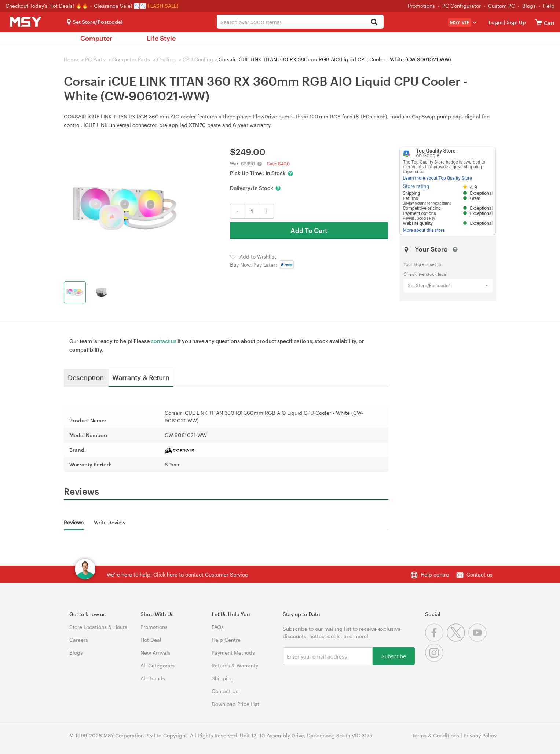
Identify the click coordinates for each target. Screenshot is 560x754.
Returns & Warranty (235, 665)
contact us (164, 341)
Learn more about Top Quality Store (437, 178)
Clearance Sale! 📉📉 (120, 6)
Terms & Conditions (435, 735)
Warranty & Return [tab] (141, 377)
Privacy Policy (480, 735)
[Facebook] (436, 640)
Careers (79, 640)
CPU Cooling (198, 59)
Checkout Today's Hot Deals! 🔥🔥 (47, 6)
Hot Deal (151, 640)
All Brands (153, 678)
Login (496, 22)
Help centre (435, 574)
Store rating (416, 186)
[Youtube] (478, 640)
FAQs (218, 627)
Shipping (223, 678)
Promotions (421, 6)
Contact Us (225, 691)
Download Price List (235, 704)
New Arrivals (155, 653)
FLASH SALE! (163, 6)
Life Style (161, 38)
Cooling (166, 59)
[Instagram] (435, 660)
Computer (96, 38)
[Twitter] (457, 640)
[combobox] (300, 22)
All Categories (158, 665)
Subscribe (394, 656)
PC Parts (95, 59)
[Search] (374, 23)
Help (549, 6)
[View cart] (539, 22)
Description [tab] (86, 377)
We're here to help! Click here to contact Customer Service (177, 574)
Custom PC (502, 6)
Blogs (529, 6)
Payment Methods (233, 653)
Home (71, 59)
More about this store (424, 230)
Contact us (480, 574)
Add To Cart (309, 230)
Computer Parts (131, 59)
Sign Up (516, 22)
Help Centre (226, 640)
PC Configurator (462, 6)
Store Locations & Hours (98, 627)
